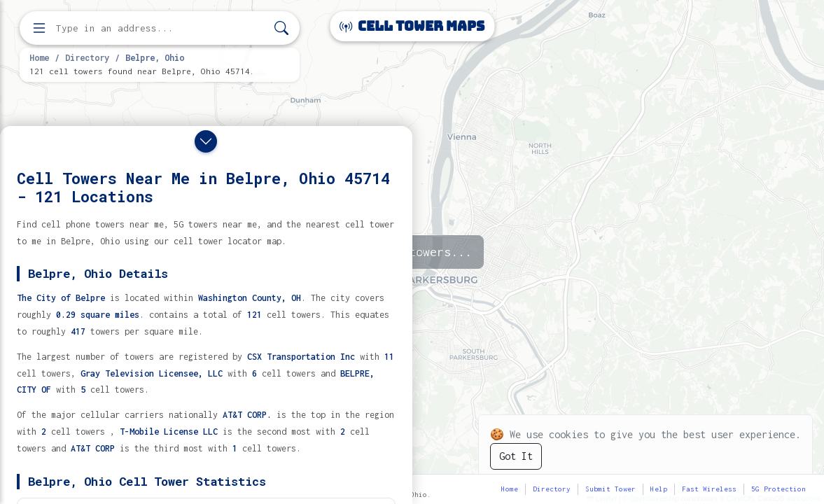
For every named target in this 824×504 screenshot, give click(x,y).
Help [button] (659, 489)
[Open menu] (39, 28)
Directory (87, 57)
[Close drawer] (206, 141)
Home (39, 57)
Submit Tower (610, 489)
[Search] (281, 28)
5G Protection (778, 489)
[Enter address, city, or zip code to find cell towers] (161, 28)
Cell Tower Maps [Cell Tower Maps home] (412, 26)
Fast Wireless (709, 489)
